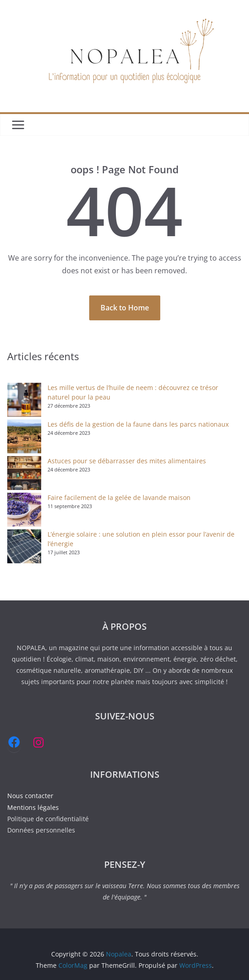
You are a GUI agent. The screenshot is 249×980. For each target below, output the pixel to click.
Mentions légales (33, 807)
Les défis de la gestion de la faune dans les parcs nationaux (138, 424)
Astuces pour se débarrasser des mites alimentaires (127, 461)
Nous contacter (30, 796)
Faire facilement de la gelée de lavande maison (119, 497)
